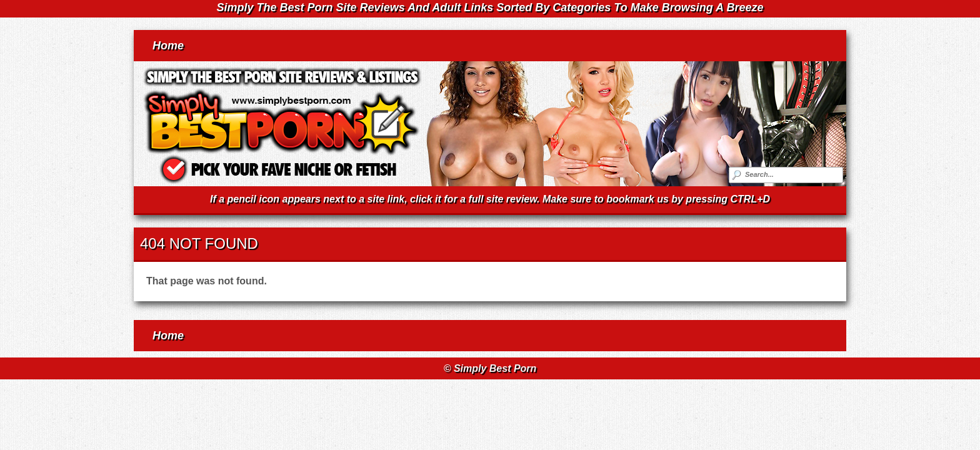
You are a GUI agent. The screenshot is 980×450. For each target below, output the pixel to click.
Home (168, 46)
